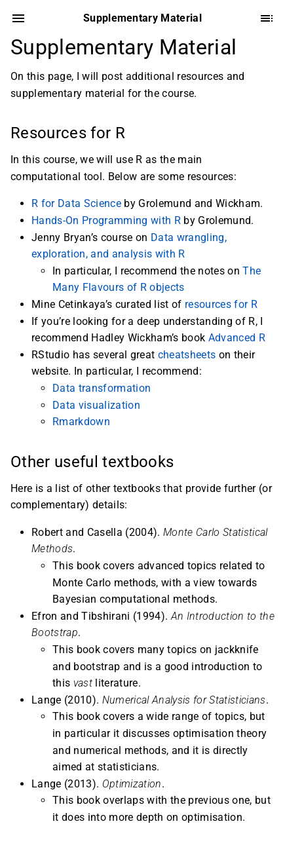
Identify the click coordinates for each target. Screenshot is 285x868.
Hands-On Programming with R (106, 220)
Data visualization (96, 405)
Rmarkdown (81, 422)
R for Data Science (76, 203)
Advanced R (237, 338)
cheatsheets (187, 355)
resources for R (221, 304)
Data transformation (102, 388)
